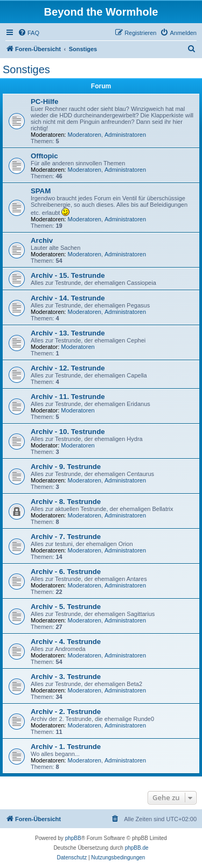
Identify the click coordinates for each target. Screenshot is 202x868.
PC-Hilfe (44, 101)
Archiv (42, 240)
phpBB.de (137, 848)
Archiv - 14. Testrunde (68, 298)
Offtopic (44, 156)
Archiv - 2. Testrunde (66, 712)
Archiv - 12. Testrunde (68, 368)
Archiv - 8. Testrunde (66, 502)
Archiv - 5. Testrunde (66, 607)
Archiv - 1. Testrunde (66, 747)
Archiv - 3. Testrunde (66, 677)
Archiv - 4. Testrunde (66, 642)
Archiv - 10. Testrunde (68, 432)
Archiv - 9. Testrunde (66, 467)
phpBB (73, 838)
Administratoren (125, 135)
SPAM (41, 191)
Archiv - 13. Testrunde (68, 333)
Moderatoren (85, 135)
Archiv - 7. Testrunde (66, 537)
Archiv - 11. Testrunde (68, 397)
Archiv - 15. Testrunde (68, 275)
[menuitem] (29, 33)
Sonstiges (26, 69)
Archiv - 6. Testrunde (66, 572)
